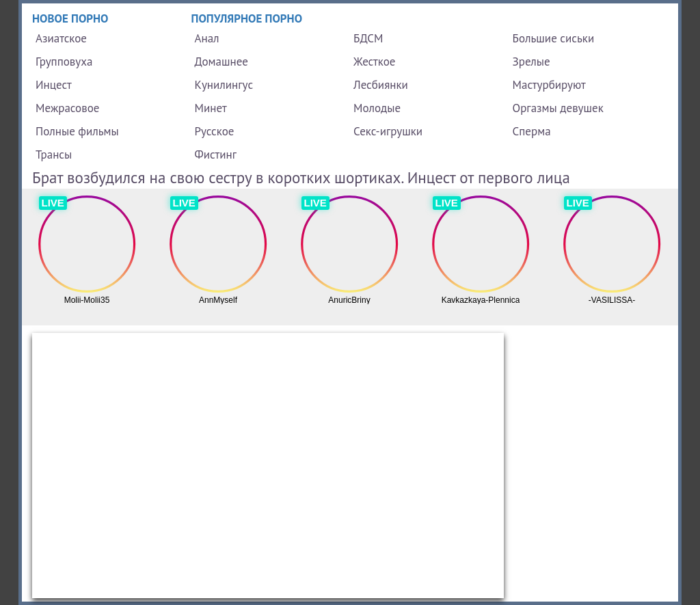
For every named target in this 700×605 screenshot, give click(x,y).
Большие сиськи (554, 38)
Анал (207, 38)
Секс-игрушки (388, 131)
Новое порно (70, 18)
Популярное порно (247, 18)
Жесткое (374, 62)
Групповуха (64, 62)
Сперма (532, 131)
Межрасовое (67, 108)
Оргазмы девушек (558, 108)
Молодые (377, 108)
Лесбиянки (381, 85)
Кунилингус (224, 85)
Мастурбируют (549, 85)
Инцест (54, 85)
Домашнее (221, 62)
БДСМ (368, 38)
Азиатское (61, 38)
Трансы (54, 154)
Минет (211, 108)
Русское (215, 131)
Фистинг (216, 154)
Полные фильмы (77, 131)
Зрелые (531, 62)
